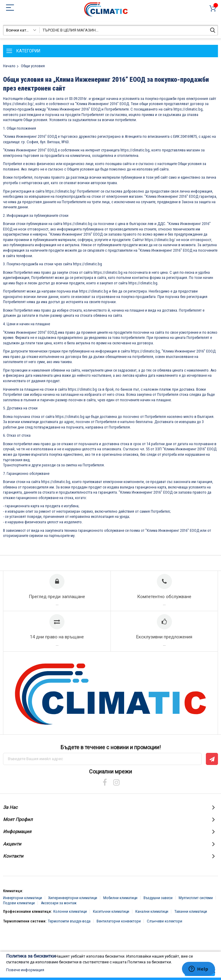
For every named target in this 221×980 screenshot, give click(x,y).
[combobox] (110, 30)
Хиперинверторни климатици (73, 898)
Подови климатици (19, 903)
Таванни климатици (191, 911)
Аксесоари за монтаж (59, 903)
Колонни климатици (70, 911)
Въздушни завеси (158, 898)
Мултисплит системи (196, 898)
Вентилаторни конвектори (119, 921)
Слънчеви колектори (165, 921)
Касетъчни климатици (111, 911)
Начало (9, 66)
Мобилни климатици (120, 898)
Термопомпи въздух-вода (69, 921)
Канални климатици (152, 911)
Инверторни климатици (23, 898)
